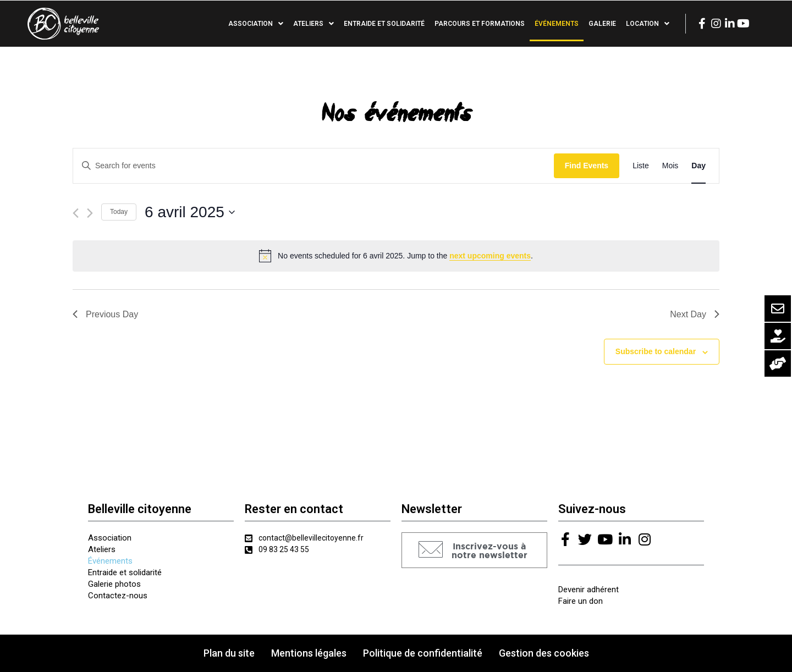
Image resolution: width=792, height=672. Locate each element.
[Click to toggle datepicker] (190, 212)
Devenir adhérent (588, 590)
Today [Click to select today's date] (119, 212)
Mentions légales (309, 653)
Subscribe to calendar (656, 351)
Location (648, 24)
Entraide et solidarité (384, 24)
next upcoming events (490, 256)
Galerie (602, 24)
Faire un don (581, 601)
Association (256, 24)
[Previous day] (76, 213)
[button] (474, 550)
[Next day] (90, 213)
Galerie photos (114, 584)
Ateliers (313, 24)
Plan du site (229, 653)
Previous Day (105, 314)
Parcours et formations (480, 24)
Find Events (587, 166)
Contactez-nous (118, 596)
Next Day (695, 314)
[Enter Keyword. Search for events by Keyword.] (313, 166)
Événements (557, 24)
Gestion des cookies (544, 653)
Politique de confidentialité (423, 653)
